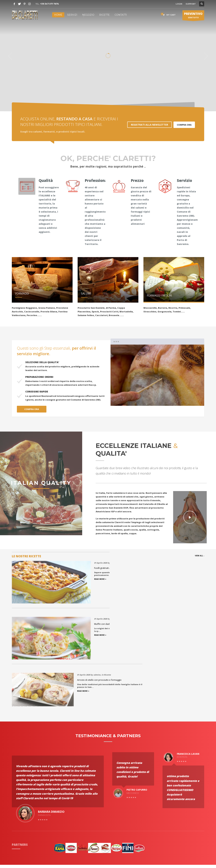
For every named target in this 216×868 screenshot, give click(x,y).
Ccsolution (131, 852)
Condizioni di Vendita (63, 798)
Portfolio (17, 794)
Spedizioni (57, 794)
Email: (164, 799)
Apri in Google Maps (173, 820)
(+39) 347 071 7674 (175, 795)
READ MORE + (162, 579)
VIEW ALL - (200, 556)
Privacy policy (59, 802)
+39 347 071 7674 (50, 4)
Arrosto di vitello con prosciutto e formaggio (178, 568)
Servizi (16, 802)
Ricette (55, 790)
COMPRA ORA (184, 125)
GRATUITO (193, 16)
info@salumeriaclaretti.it (183, 799)
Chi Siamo (18, 790)
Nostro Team (58, 807)
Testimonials (19, 807)
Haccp (16, 811)
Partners (17, 798)
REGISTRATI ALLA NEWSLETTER (150, 125)
